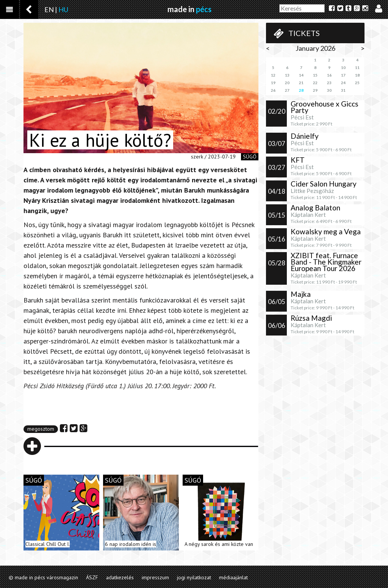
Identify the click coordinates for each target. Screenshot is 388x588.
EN (49, 9)
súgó (250, 157)
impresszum (155, 577)
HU (63, 9)
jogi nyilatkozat (194, 577)
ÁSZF (92, 577)
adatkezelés (120, 577)
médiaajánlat (233, 577)
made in (189, 9)
